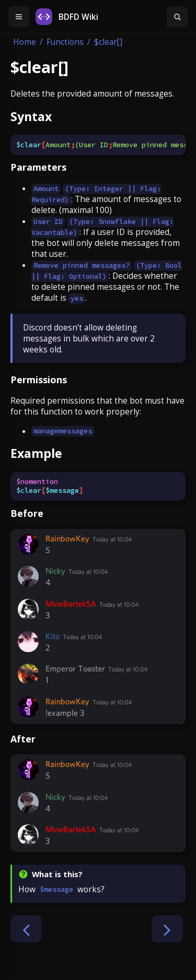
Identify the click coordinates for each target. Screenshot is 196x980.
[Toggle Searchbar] (177, 17)
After (23, 739)
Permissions (39, 380)
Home (25, 42)
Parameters (38, 167)
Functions (65, 42)
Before (27, 513)
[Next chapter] (167, 929)
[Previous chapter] (26, 929)
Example (36, 453)
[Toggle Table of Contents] (19, 17)
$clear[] (108, 42)
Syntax (31, 116)
